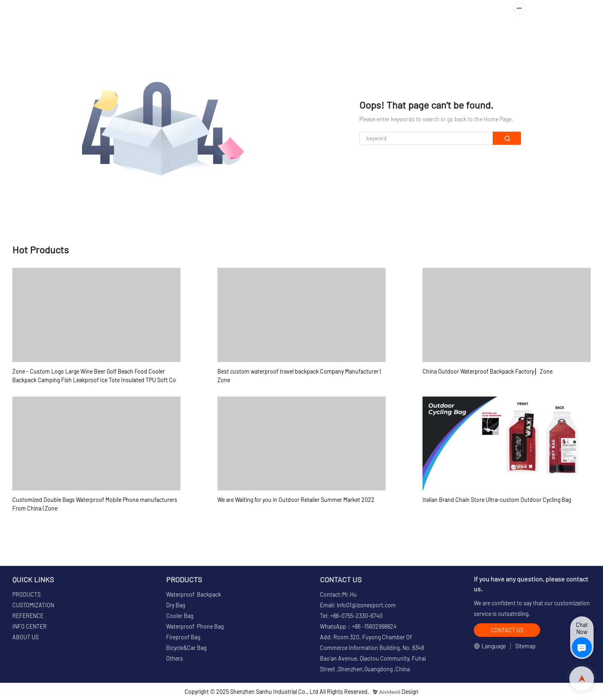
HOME (245, 31)
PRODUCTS (286, 31)
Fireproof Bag (183, 637)
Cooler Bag (180, 616)
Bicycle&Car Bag (186, 648)
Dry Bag (176, 605)
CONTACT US (570, 31)
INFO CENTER (462, 31)
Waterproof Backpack (194, 594)
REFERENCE (407, 31)
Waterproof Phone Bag (195, 626)
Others (175, 658)
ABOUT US (521, 31)
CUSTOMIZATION (349, 31)
